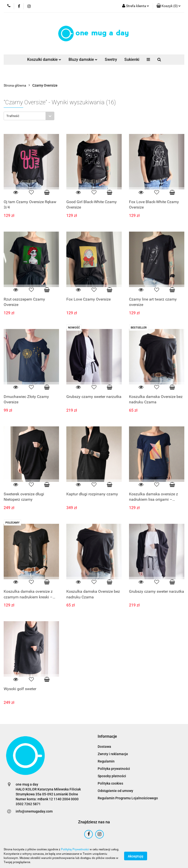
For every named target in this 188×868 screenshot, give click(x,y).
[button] (169, 6)
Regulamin (106, 761)
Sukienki (132, 59)
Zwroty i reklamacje (113, 754)
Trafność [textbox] (13, 116)
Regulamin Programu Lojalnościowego (128, 798)
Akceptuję (136, 856)
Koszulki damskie (44, 59)
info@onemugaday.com (34, 811)
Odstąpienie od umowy (115, 791)
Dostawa (104, 747)
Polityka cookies (110, 783)
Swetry (111, 59)
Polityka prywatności (114, 769)
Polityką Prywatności (75, 849)
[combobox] (29, 116)
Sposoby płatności (112, 776)
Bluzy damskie (83, 59)
